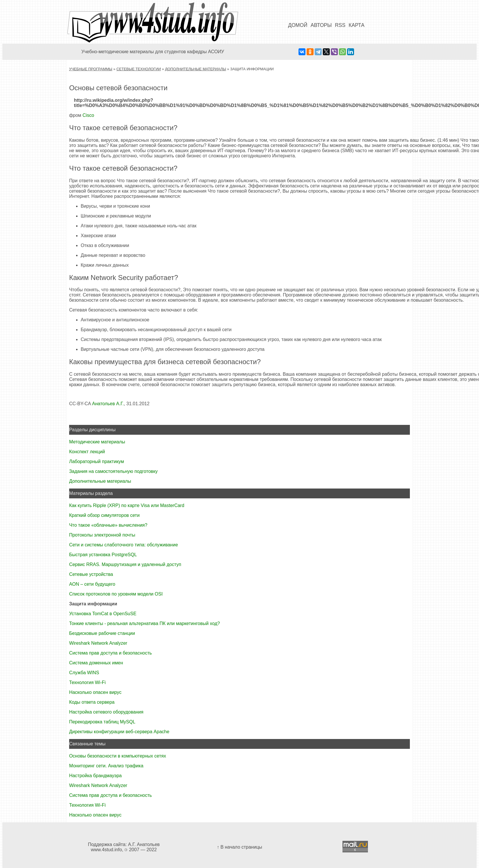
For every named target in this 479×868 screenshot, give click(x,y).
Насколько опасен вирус (95, 692)
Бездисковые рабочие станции (102, 633)
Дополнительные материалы (195, 69)
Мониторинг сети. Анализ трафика (106, 766)
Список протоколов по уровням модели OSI (116, 594)
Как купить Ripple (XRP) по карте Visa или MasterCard (127, 505)
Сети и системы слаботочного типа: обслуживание (124, 545)
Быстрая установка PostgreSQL (103, 555)
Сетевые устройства (91, 574)
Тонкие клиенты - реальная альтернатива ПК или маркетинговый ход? (144, 623)
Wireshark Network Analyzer (98, 643)
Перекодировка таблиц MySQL (102, 722)
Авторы (321, 25)
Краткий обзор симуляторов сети (104, 515)
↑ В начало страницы (240, 847)
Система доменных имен (96, 663)
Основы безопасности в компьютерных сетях (118, 756)
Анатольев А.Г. (108, 404)
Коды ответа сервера (92, 702)
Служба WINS (84, 673)
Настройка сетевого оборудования (106, 712)
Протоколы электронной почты (102, 535)
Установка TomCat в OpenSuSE (103, 614)
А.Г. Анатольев (144, 844)
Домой (298, 25)
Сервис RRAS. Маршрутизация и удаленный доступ (125, 564)
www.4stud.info (106, 850)
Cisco (88, 115)
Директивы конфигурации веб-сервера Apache (119, 732)
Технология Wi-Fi (87, 682)
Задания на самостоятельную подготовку (113, 471)
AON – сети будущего (92, 584)
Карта (357, 25)
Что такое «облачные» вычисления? (108, 525)
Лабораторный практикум (96, 461)
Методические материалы (97, 442)
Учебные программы (91, 69)
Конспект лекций (87, 452)
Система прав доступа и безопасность (110, 653)
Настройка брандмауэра (95, 776)
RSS (340, 25)
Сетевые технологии (139, 69)
